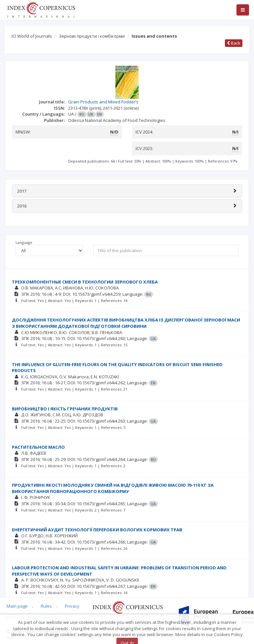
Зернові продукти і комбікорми (92, 36)
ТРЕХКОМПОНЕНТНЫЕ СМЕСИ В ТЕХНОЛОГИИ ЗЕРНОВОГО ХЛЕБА (85, 282)
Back (234, 43)
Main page (17, 606)
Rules (46, 606)
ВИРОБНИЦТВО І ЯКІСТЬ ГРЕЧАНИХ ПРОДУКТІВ (65, 409)
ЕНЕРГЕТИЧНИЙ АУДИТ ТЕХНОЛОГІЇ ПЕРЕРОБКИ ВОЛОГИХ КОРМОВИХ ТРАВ (97, 530)
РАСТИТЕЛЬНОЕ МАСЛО (38, 447)
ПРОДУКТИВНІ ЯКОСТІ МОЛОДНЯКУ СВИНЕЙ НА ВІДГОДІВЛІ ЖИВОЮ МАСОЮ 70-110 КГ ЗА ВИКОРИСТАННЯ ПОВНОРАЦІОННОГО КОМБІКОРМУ (113, 488)
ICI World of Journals (32, 36)
